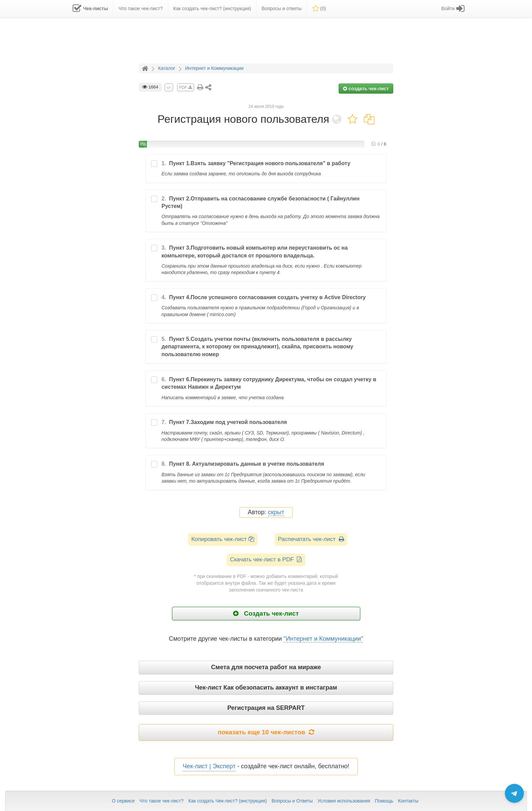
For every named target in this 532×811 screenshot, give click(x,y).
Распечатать (311, 539)
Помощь (384, 801)
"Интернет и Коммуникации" (324, 639)
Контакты (408, 801)
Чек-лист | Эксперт (209, 766)
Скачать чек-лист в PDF (266, 559)
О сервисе (123, 801)
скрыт (276, 512)
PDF (186, 88)
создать (366, 89)
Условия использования (344, 801)
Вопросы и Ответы (292, 801)
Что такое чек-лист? (161, 801)
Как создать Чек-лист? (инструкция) (228, 801)
